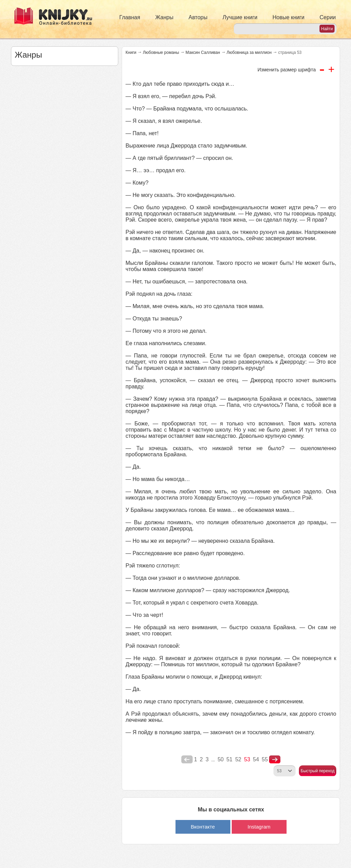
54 (256, 759)
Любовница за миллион (249, 52)
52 (238, 759)
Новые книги (288, 17)
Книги (131, 52)
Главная (130, 17)
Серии (328, 17)
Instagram (259, 827)
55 (265, 759)
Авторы (198, 17)
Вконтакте (203, 827)
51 (229, 759)
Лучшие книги (240, 17)
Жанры (164, 17)
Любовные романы (161, 52)
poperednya (187, 760)
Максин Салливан (203, 52)
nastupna (275, 760)
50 (221, 759)
